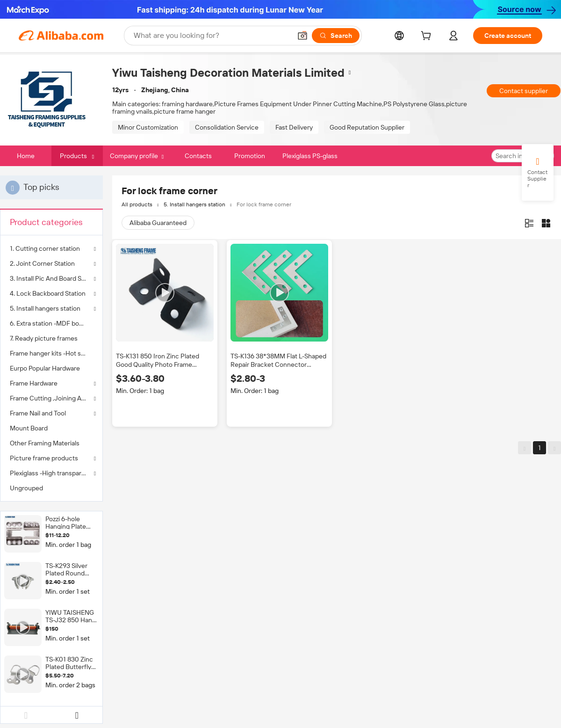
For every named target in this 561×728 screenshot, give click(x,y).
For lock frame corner (264, 204)
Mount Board (29, 428)
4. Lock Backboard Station (48, 293)
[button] (302, 36)
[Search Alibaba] (212, 36)
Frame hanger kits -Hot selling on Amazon (51, 353)
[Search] (336, 36)
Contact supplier (524, 91)
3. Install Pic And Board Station (51, 278)
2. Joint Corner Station (42, 263)
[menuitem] (51, 323)
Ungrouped (26, 488)
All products (137, 204)
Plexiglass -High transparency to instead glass (51, 473)
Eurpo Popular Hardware (45, 368)
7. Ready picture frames (44, 338)
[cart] (428, 37)
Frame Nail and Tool (38, 413)
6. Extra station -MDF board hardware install (51, 323)
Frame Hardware (34, 383)
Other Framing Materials (45, 443)
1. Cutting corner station (45, 248)
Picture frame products (44, 458)
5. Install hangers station (45, 308)
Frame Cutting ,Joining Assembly (51, 398)
